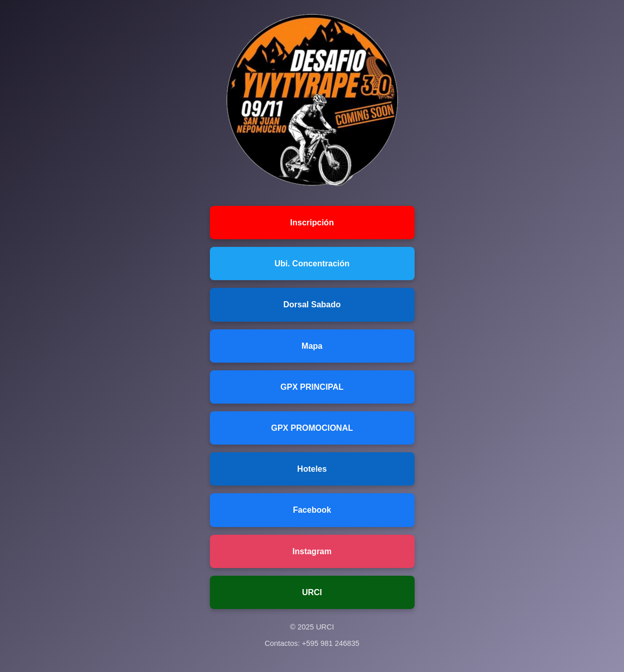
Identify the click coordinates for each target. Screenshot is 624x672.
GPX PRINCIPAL (312, 387)
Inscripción (312, 223)
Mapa (312, 346)
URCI (312, 592)
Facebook (312, 510)
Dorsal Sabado (312, 304)
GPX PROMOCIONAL (312, 428)
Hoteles (312, 469)
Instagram (312, 551)
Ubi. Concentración (312, 264)
